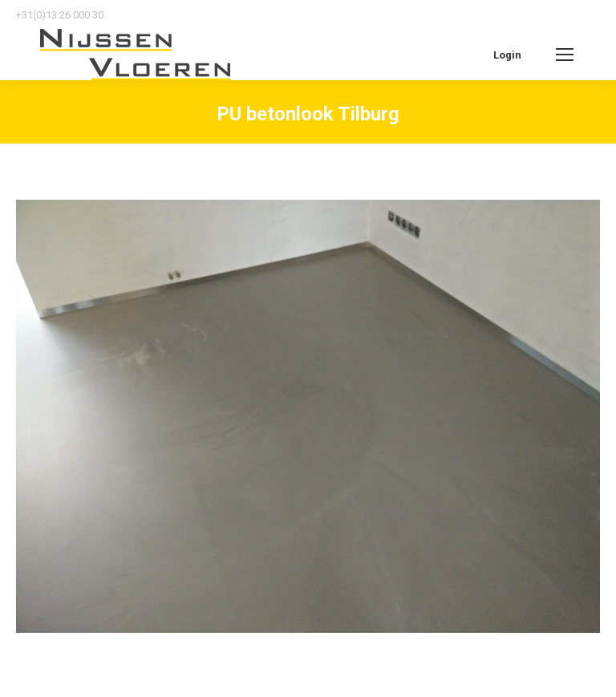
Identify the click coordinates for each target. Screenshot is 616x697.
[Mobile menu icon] (565, 55)
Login (507, 55)
